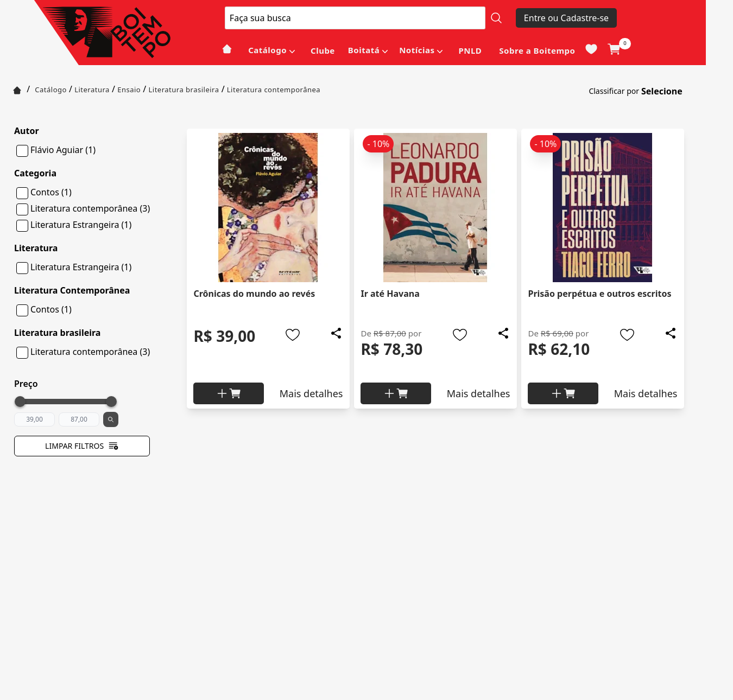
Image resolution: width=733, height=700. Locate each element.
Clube (323, 50)
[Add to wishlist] (293, 335)
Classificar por (614, 91)
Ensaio (129, 90)
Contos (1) (51, 192)
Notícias (417, 50)
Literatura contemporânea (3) (90, 208)
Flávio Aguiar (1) (63, 150)
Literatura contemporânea (274, 90)
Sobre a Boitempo (537, 50)
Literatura (92, 90)
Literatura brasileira (184, 90)
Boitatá (364, 50)
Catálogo (267, 50)
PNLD (470, 50)
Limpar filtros (82, 446)
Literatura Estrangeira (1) (81, 225)
